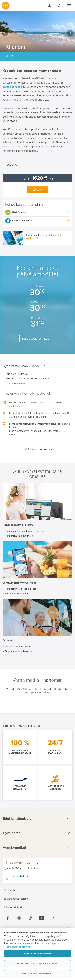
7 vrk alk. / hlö (38, 179)
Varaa (38, 190)
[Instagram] (19, 918)
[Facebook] (8, 918)
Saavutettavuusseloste (16, 899)
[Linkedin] (53, 918)
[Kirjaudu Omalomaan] (49, 6)
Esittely (9, 56)
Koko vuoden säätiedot (36, 339)
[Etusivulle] (6, 6)
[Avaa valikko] (69, 6)
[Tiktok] (30, 918)
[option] (37, 31)
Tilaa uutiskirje (19, 876)
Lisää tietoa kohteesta (36, 450)
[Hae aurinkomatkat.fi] (59, 6)
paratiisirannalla (12, 87)
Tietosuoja (9, 890)
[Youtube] (42, 918)
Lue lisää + (13, 165)
